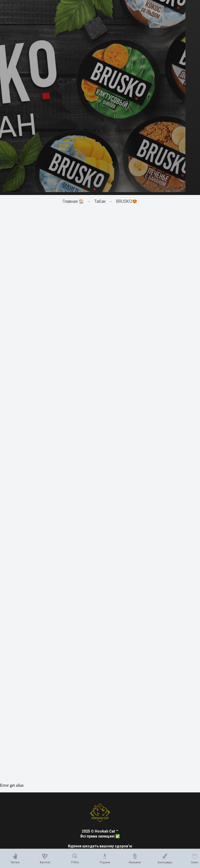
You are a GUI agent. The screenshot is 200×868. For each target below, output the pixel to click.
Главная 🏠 (73, 201)
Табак (100, 201)
